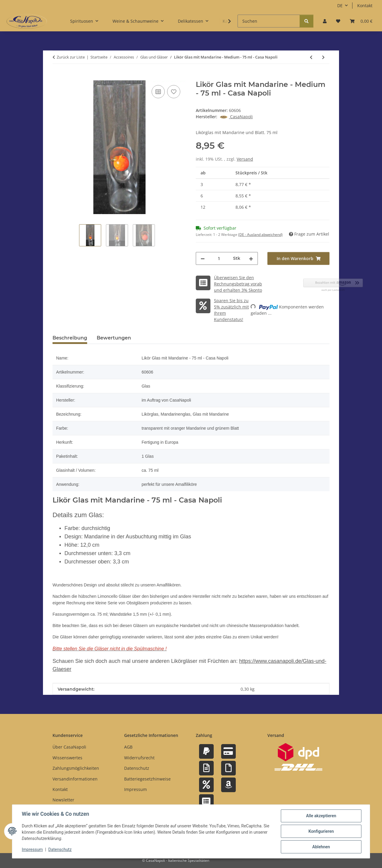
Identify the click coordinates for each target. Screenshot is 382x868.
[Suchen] (269, 21)
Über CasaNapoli (69, 747)
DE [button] (340, 6)
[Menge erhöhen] (251, 258)
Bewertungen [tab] (114, 338)
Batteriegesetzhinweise (147, 779)
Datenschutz (60, 849)
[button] (325, 21)
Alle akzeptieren (321, 816)
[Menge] (219, 258)
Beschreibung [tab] (70, 338)
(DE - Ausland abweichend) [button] (260, 235)
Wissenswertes (67, 758)
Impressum (32, 849)
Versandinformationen (75, 779)
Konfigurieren (321, 831)
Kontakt (365, 6)
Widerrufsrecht (139, 758)
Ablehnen (321, 847)
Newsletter (63, 800)
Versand (245, 159)
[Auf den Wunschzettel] (174, 92)
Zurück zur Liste (71, 57)
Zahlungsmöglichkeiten (76, 768)
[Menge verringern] (203, 258)
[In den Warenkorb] (57, 77)
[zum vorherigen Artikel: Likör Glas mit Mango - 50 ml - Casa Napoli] (311, 57)
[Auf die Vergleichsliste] (158, 92)
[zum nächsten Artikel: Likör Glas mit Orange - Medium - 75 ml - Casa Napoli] (323, 57)
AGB (128, 747)
